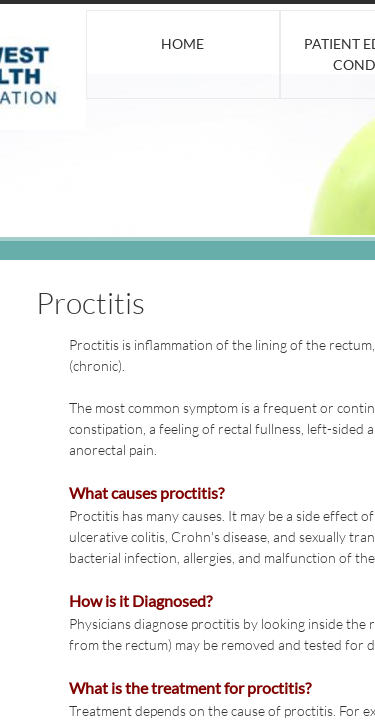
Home (182, 43)
